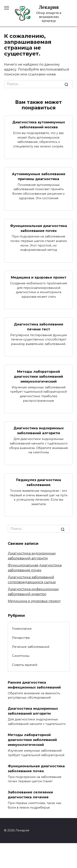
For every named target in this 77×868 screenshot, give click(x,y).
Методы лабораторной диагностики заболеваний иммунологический (38, 376)
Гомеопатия (22, 629)
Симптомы (21, 656)
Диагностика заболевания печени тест (39, 327)
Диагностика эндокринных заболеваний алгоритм (39, 431)
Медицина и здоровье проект (39, 277)
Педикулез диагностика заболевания (38, 482)
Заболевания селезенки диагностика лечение (30, 795)
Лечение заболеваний (31, 647)
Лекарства (21, 638)
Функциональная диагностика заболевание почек (38, 228)
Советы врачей (25, 665)
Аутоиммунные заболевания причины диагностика (39, 176)
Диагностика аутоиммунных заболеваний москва (39, 125)
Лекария (49, 7)
